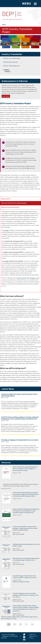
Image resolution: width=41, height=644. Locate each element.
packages (6, 230)
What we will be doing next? (11, 66)
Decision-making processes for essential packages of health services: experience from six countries (26, 595)
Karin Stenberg (5, 618)
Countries (6, 70)
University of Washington (8, 634)
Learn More (6, 96)
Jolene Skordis (24, 617)
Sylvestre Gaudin (6, 617)
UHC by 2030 (24, 211)
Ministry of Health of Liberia (21, 582)
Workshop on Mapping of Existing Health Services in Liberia (20, 440)
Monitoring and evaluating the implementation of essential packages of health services (26, 559)
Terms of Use (33, 636)
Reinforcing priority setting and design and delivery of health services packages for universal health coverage (25, 469)
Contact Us (32, 634)
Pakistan (8, 72)
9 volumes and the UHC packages (25, 278)
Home (4, 25)
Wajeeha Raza (16, 617)
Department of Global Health (10, 636)
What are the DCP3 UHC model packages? (14, 203)
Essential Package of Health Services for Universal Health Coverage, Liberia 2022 (25, 577)
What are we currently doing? (12, 58)
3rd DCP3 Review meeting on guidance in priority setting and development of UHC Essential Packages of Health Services (20, 418)
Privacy (31, 638)
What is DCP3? (6, 199)
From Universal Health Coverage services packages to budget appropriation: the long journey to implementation (25, 528)
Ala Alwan (13, 618)
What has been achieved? (10, 62)
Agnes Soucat (33, 617)
